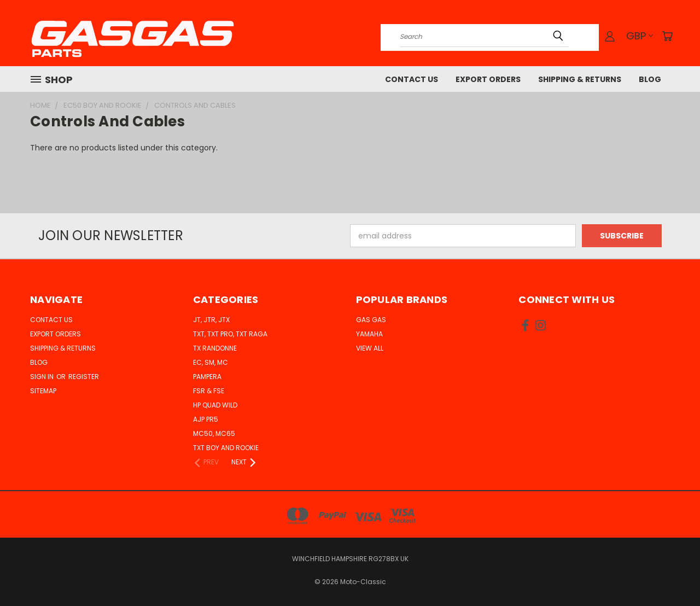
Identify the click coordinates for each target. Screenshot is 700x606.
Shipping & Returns (580, 79)
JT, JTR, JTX (211, 320)
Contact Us (412, 79)
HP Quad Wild (215, 405)
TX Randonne (215, 348)
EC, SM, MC (211, 362)
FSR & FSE (209, 391)
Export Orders (488, 79)
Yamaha (369, 334)
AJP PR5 (206, 419)
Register (84, 377)
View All (370, 348)
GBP (640, 36)
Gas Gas (371, 320)
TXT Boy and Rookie (226, 448)
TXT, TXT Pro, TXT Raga (230, 334)
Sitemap (43, 391)
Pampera (207, 377)
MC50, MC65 (214, 433)
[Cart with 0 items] (667, 36)
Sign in (43, 377)
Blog (650, 79)
